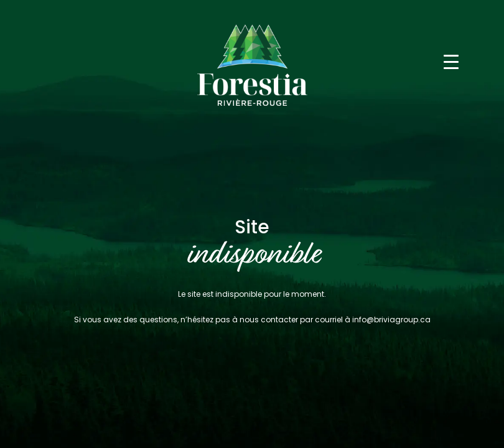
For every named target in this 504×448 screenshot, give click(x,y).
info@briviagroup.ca (391, 320)
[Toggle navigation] (451, 61)
